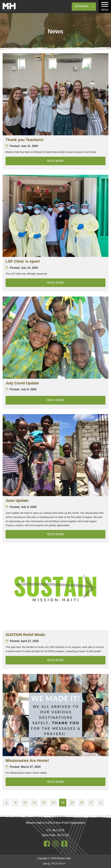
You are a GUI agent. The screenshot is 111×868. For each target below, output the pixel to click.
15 (72, 803)
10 (25, 803)
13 (53, 803)
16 (82, 803)
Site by (54, 864)
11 (34, 803)
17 (91, 803)
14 (63, 803)
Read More (76, 161)
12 (44, 803)
